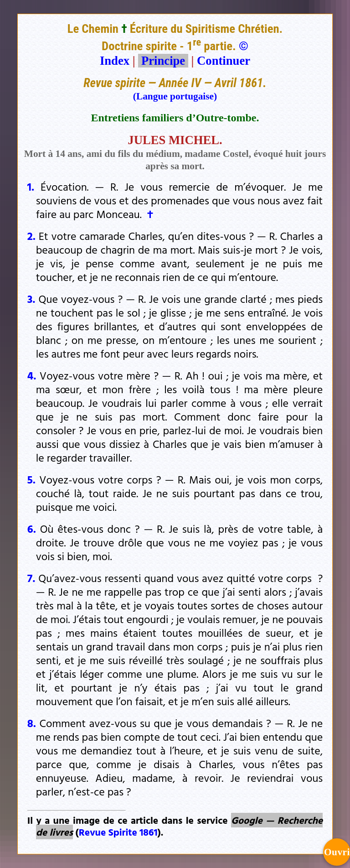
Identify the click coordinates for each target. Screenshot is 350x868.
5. (31, 479)
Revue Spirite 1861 (118, 832)
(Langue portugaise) (175, 96)
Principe (163, 61)
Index (115, 61)
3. (31, 299)
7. (31, 578)
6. (32, 529)
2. (31, 236)
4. (32, 375)
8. (32, 723)
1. (31, 187)
